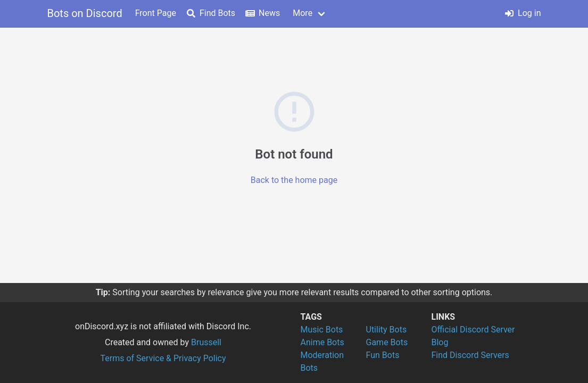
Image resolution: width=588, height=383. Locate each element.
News (263, 13)
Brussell (206, 342)
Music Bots (322, 330)
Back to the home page (294, 180)
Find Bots (211, 13)
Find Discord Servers (470, 355)
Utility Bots (387, 330)
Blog (440, 342)
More (303, 13)
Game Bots (387, 342)
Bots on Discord (85, 13)
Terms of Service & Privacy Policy (163, 358)
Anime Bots (322, 342)
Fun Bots (383, 355)
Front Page (156, 13)
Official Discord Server (473, 330)
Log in (523, 13)
